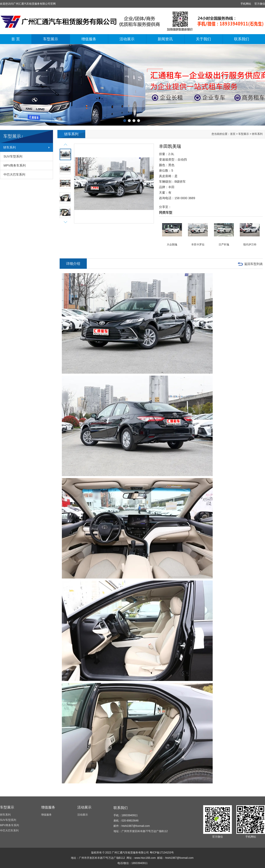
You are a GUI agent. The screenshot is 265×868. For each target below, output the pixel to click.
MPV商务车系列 (15, 165)
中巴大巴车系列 (14, 174)
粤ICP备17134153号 (162, 853)
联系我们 (242, 39)
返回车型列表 (254, 264)
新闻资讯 (165, 39)
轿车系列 (9, 147)
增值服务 (89, 39)
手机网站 (246, 4)
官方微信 (260, 4)
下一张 (262, 84)
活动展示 (127, 39)
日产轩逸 (224, 245)
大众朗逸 (172, 245)
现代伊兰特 (250, 245)
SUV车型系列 (13, 156)
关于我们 (203, 39)
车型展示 (51, 39)
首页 (233, 134)
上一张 (3, 84)
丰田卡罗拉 (198, 245)
